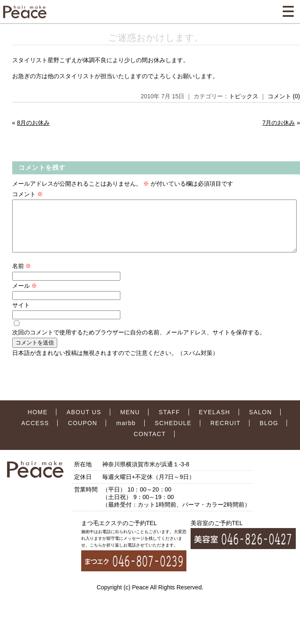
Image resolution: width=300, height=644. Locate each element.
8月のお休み (33, 123)
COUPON (82, 433)
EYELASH (215, 422)
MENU (130, 422)
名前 (22, 276)
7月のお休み (279, 123)
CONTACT (150, 444)
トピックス (244, 96)
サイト (21, 315)
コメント (28, 194)
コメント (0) (284, 96)
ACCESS (35, 433)
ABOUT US (84, 422)
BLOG (269, 433)
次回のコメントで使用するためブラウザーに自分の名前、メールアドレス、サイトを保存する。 (139, 342)
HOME (38, 422)
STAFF (169, 422)
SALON (260, 422)
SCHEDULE (173, 433)
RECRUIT (226, 433)
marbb (126, 433)
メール (25, 296)
